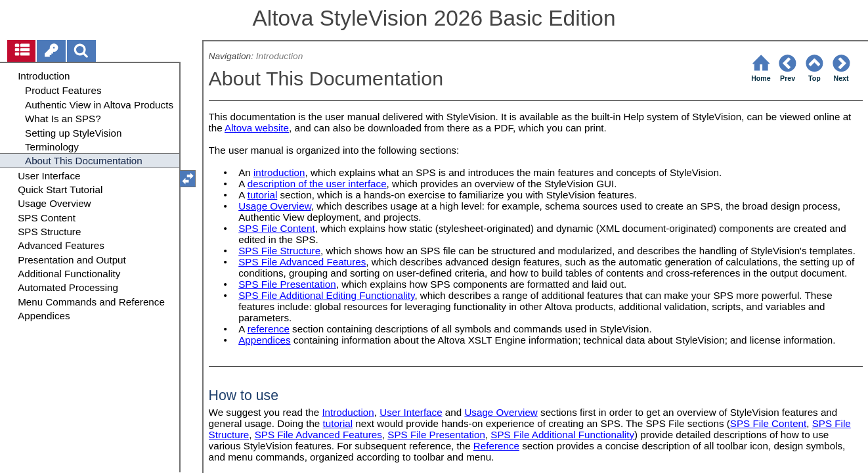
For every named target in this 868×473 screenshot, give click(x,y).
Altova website (257, 128)
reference (269, 329)
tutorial (263, 195)
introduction (279, 172)
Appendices (264, 340)
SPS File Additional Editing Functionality (326, 295)
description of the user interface (317, 184)
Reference (496, 446)
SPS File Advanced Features (302, 262)
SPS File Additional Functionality (562, 435)
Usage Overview (275, 206)
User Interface (411, 412)
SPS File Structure (279, 251)
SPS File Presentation (287, 284)
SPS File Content (277, 228)
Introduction (279, 56)
